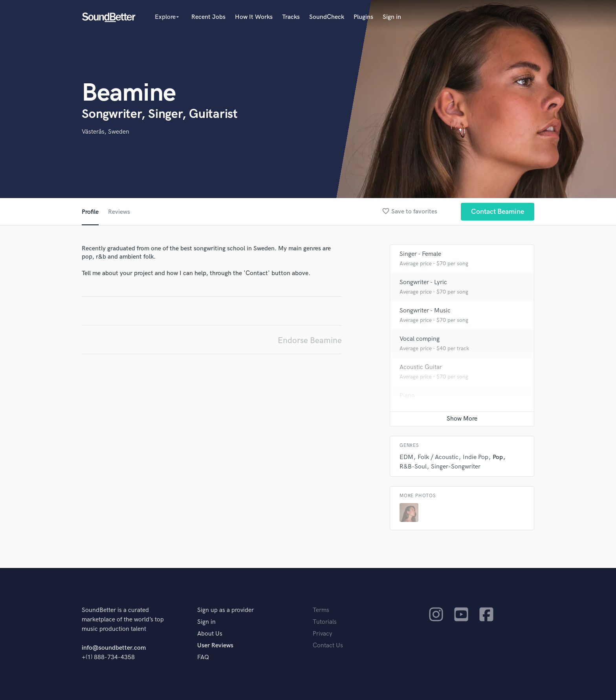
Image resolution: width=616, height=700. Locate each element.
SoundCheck (327, 17)
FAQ (203, 657)
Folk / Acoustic (438, 457)
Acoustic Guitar (421, 367)
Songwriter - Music (425, 311)
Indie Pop (476, 457)
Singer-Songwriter (456, 467)
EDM (406, 457)
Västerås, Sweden (105, 132)
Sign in (392, 17)
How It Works (254, 17)
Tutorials (325, 622)
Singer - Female (420, 254)
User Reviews (215, 646)
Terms (321, 610)
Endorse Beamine (310, 341)
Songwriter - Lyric (423, 282)
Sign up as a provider (225, 610)
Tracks (291, 17)
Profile (90, 212)
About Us (210, 634)
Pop (498, 457)
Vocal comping (420, 339)
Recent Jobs (208, 17)
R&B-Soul (413, 467)
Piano (407, 396)
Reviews (119, 212)
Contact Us (328, 646)
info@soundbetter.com (114, 648)
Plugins (363, 17)
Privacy (323, 634)
